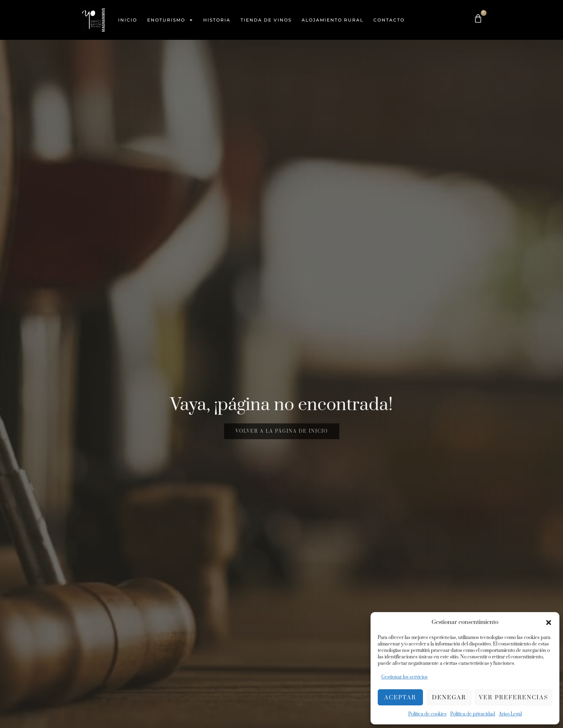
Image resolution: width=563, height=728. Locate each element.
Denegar (449, 698)
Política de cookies (427, 714)
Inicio (128, 20)
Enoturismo (170, 20)
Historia (217, 20)
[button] (549, 623)
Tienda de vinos (266, 20)
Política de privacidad (473, 714)
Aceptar (400, 698)
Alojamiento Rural (332, 20)
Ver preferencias (514, 698)
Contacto (389, 20)
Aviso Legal (510, 714)
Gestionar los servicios (404, 677)
